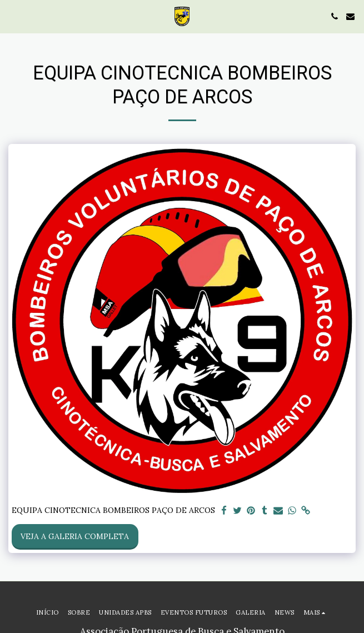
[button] (12, 16)
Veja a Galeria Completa (75, 536)
